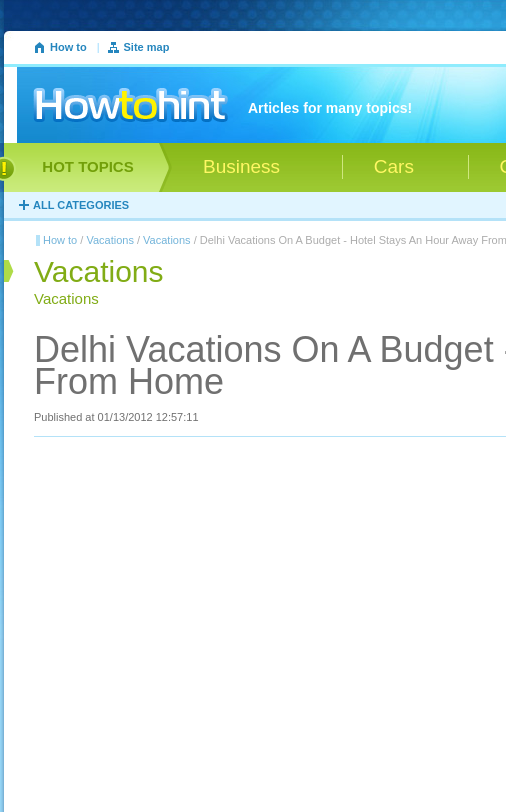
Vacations (110, 240)
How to (68, 47)
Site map (147, 47)
